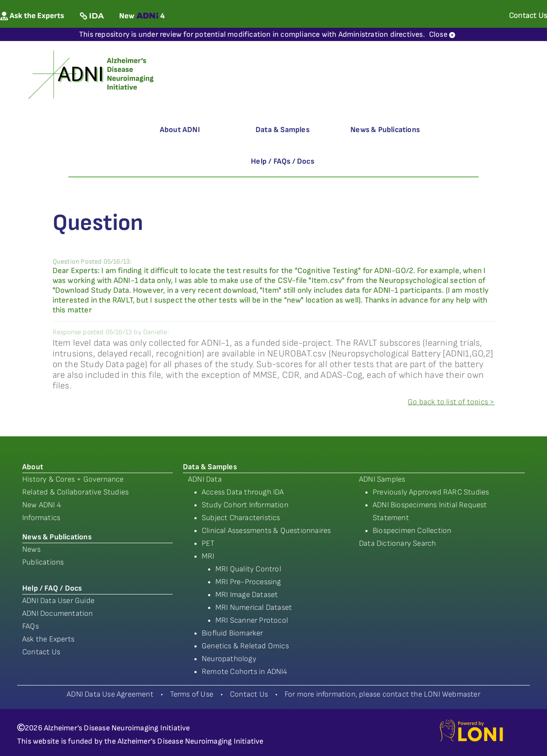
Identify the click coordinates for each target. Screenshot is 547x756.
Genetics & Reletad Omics (245, 646)
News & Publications (385, 130)
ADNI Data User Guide (58, 601)
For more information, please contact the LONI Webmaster (382, 694)
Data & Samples (282, 130)
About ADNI (180, 130)
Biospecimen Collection (412, 531)
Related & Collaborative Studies (75, 492)
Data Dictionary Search (397, 543)
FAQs (31, 626)
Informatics (41, 518)
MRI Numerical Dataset (254, 607)
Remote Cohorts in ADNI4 (245, 672)
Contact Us (41, 652)
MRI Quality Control (248, 569)
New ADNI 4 (42, 505)
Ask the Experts (48, 639)
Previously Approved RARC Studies (431, 492)
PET (208, 543)
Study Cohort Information (245, 505)
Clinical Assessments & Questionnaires (266, 531)
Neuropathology (229, 659)
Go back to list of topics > (451, 402)
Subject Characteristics (241, 518)
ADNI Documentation (58, 613)
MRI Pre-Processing (248, 582)
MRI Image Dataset (247, 595)
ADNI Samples (382, 479)
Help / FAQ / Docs (52, 588)
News (31, 549)
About (33, 467)
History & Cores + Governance (73, 479)
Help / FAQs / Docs (282, 161)
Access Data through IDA (243, 492)
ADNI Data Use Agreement (110, 694)
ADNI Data (205, 479)
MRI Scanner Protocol (252, 620)
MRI (208, 556)
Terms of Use (192, 694)
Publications (43, 562)
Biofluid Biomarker (232, 633)
